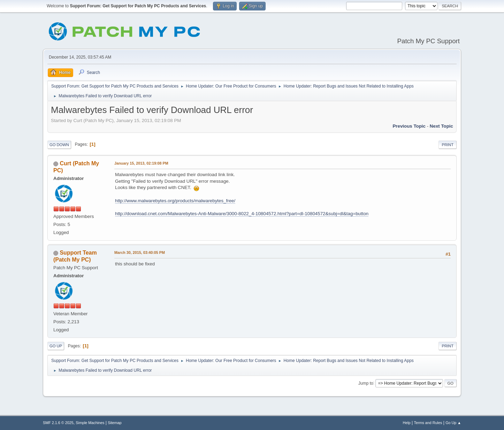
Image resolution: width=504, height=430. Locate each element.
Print (448, 145)
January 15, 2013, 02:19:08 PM (141, 163)
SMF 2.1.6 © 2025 (58, 423)
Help (407, 423)
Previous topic (409, 126)
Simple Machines (90, 423)
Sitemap (115, 423)
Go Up (56, 346)
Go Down (59, 145)
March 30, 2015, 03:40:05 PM (140, 252)
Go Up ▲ (453, 423)
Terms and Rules (428, 423)
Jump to (366, 383)
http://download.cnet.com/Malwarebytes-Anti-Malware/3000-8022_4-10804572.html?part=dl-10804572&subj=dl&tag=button (242, 214)
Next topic (441, 126)
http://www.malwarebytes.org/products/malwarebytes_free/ (175, 201)
